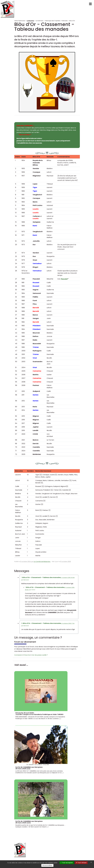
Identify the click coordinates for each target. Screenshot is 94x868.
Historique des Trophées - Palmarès (56, 21)
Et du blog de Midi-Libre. (33, 135)
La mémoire (40, 21)
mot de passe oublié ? (40, 655)
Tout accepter (67, 863)
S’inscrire (27, 655)
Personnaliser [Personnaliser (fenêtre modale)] (47, 865)
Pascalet (64, 279)
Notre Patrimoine (20, 21)
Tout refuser (81, 863)
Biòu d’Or (72, 21)
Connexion (18, 655)
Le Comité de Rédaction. (42, 562)
